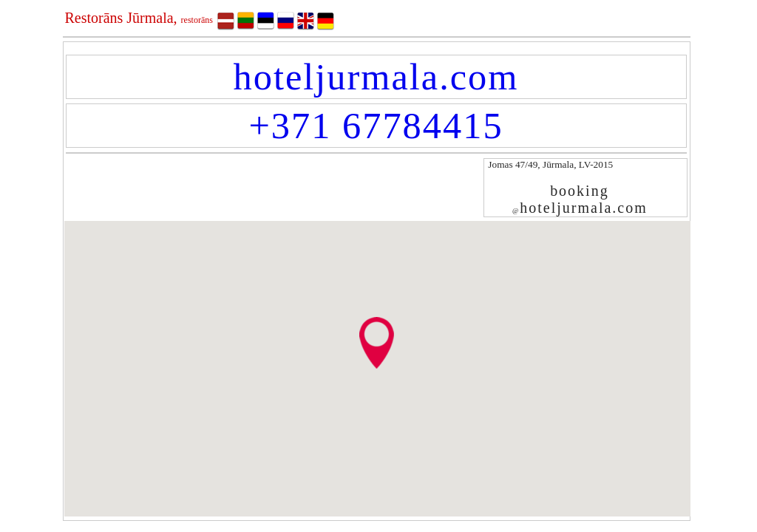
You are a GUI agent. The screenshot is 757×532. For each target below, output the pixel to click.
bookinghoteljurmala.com (580, 199)
